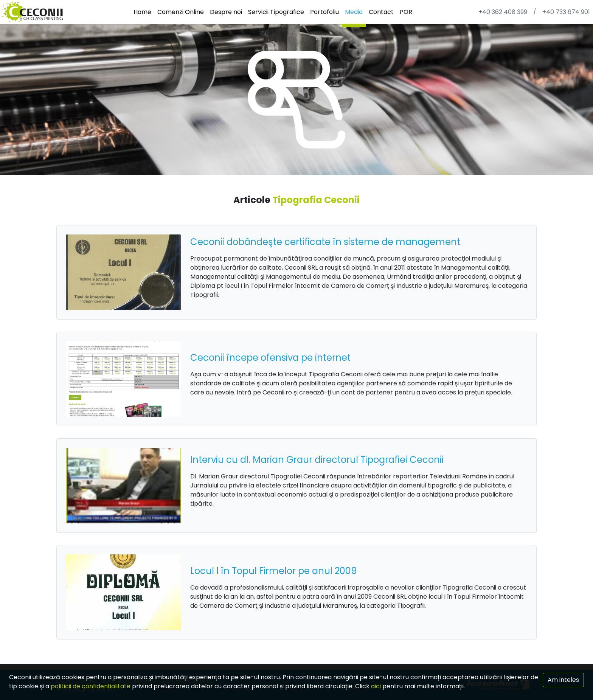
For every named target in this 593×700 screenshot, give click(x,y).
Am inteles (563, 680)
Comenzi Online (181, 12)
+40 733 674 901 (566, 12)
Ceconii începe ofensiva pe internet (270, 358)
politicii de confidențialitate (91, 686)
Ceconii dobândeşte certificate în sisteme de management (325, 242)
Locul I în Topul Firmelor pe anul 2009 (274, 571)
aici (376, 686)
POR (406, 12)
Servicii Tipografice (276, 12)
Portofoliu (324, 12)
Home (142, 12)
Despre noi (226, 12)
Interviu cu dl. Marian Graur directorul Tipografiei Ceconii (317, 460)
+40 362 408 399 (503, 12)
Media (354, 12)
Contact (381, 12)
